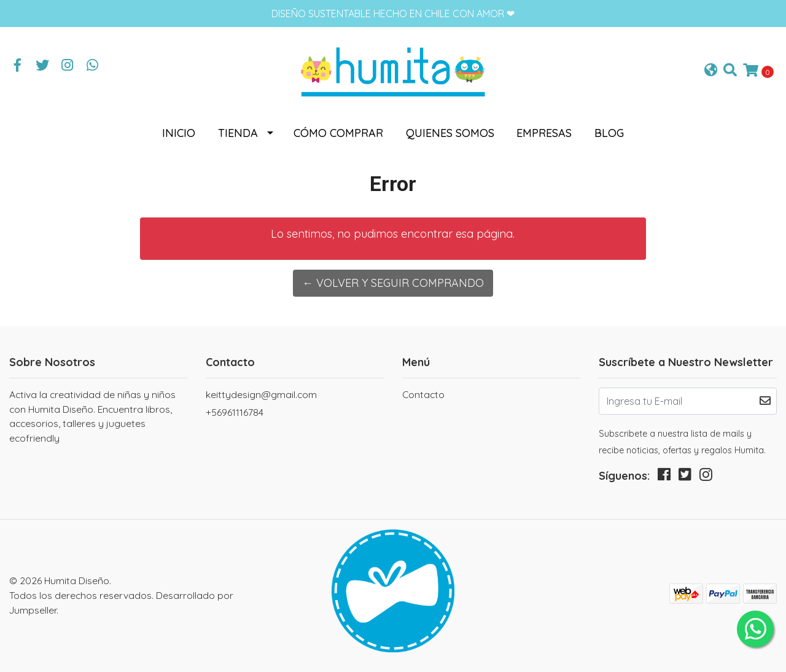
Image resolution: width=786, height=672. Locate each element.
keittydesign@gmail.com (261, 394)
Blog (609, 133)
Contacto (423, 394)
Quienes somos (450, 133)
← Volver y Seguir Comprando (393, 283)
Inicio (179, 133)
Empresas (544, 133)
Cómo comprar (338, 133)
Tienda (238, 133)
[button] (711, 71)
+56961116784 (235, 412)
